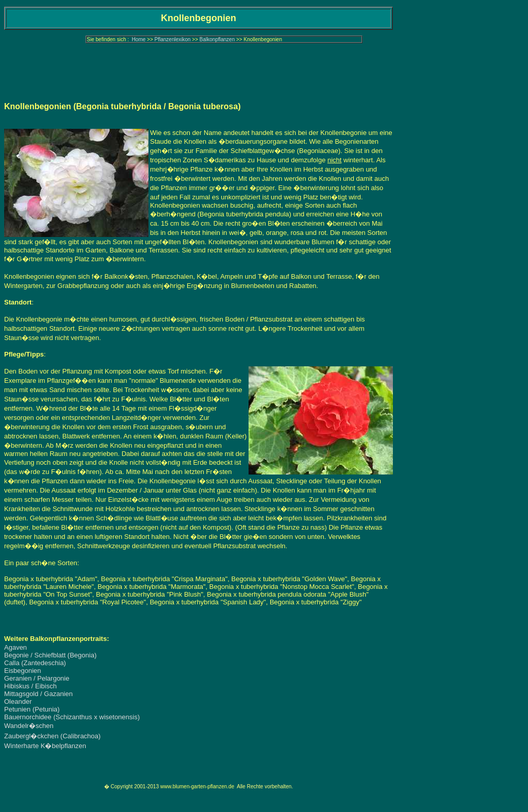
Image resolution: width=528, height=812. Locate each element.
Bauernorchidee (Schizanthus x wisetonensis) (72, 717)
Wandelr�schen (29, 726)
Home (139, 39)
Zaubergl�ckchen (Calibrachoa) (52, 736)
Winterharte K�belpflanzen (45, 746)
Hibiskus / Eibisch (30, 686)
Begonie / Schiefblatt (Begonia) (50, 655)
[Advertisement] (199, 70)
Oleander (18, 701)
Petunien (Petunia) (32, 709)
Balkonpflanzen (217, 39)
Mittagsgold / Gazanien (38, 694)
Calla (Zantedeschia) (35, 663)
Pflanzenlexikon (173, 39)
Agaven (15, 647)
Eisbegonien (23, 671)
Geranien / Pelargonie (37, 678)
